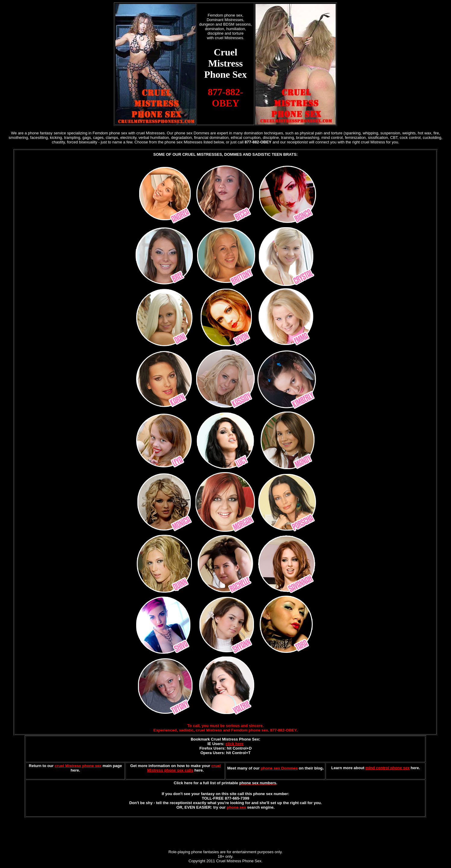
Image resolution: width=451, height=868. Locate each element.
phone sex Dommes (279, 768)
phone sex (236, 807)
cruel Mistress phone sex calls (184, 768)
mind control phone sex (388, 768)
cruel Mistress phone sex (78, 766)
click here (234, 744)
